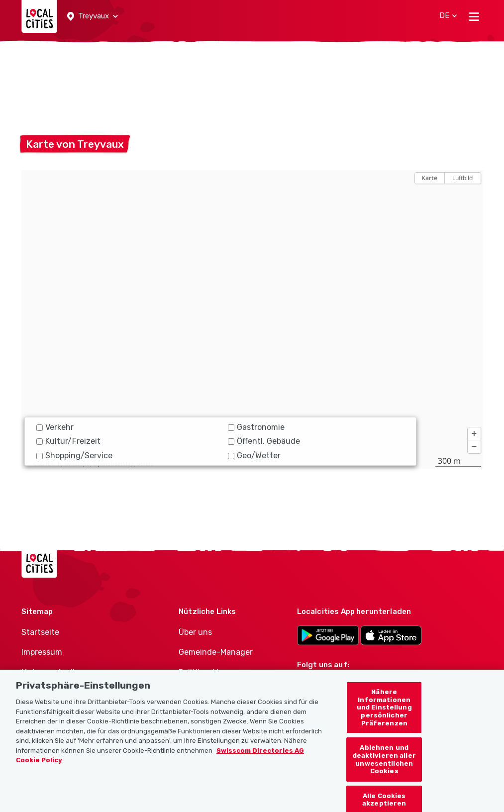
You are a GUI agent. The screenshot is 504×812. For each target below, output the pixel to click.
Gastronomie (256, 427)
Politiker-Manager (212, 672)
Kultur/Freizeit (68, 441)
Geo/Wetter (254, 456)
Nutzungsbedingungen (65, 672)
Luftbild (462, 178)
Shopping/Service (74, 456)
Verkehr (55, 427)
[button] (93, 16)
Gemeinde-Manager (216, 652)
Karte (429, 178)
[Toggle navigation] (474, 16)
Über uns (195, 632)
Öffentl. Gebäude (264, 441)
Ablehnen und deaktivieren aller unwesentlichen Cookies (384, 769)
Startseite (40, 632)
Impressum (42, 652)
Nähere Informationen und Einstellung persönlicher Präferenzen (384, 717)
